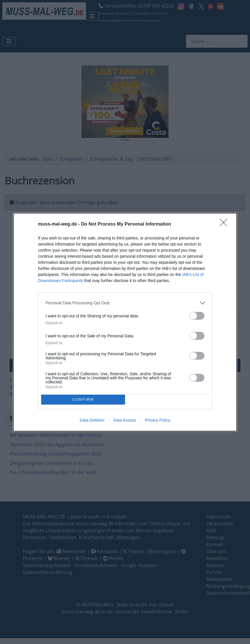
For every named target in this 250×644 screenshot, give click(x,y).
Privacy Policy (158, 420)
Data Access (125, 420)
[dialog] (125, 322)
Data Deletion (92, 420)
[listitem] (125, 303)
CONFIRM (83, 399)
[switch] (197, 316)
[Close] (225, 224)
